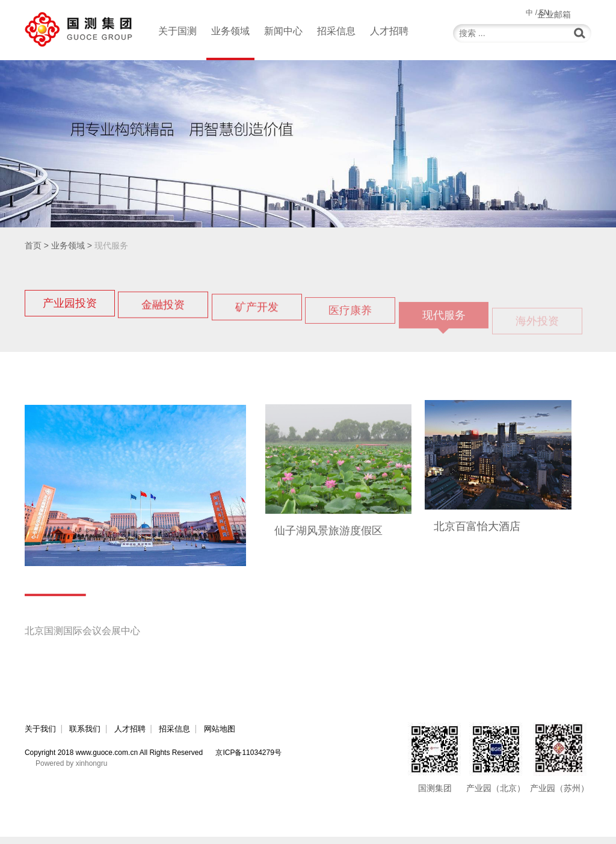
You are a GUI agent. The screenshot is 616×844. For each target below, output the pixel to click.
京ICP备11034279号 (248, 760)
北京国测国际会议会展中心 (90, 638)
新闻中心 (283, 31)
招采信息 (336, 31)
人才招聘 (389, 31)
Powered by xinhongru (71, 771)
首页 (33, 245)
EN (544, 13)
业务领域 (230, 43)
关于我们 (42, 736)
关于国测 (177, 31)
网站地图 (242, 736)
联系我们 (91, 736)
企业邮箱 (574, 12)
